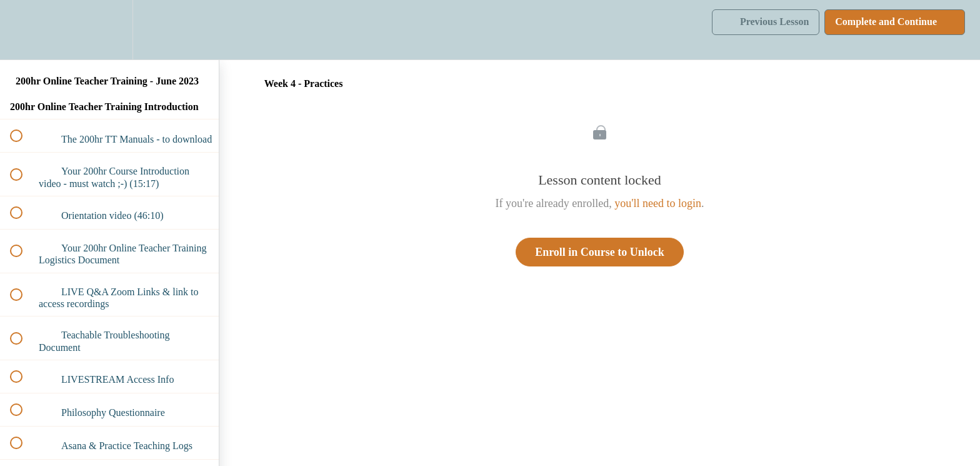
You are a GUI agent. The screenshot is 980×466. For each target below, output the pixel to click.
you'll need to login (658, 203)
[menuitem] (109, 30)
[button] (23, 30)
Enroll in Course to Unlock (600, 252)
